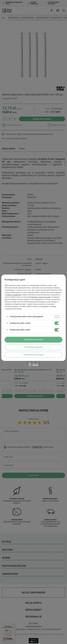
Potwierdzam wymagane (34, 355)
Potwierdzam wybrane (33, 347)
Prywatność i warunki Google (40, 297)
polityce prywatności (14, 295)
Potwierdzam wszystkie (34, 340)
